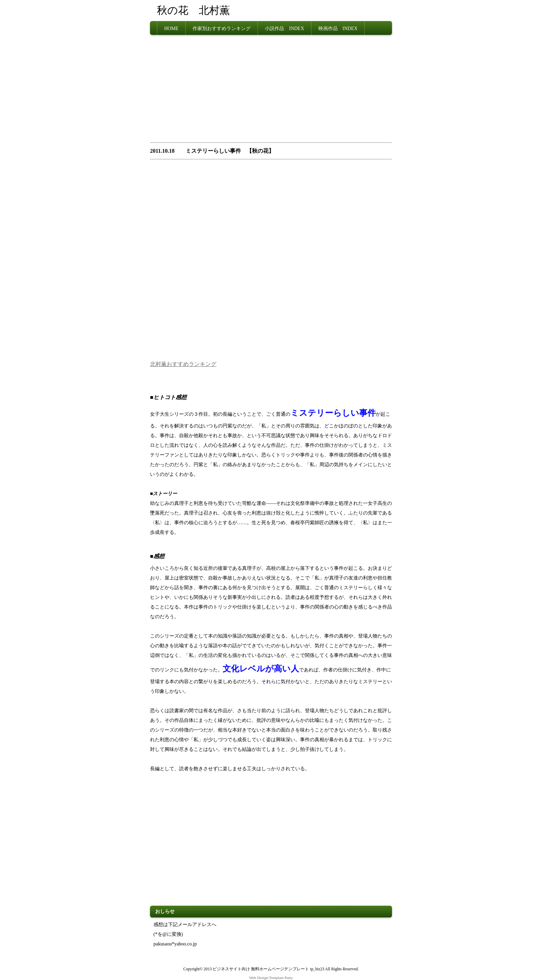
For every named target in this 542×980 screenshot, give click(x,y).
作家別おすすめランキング (222, 28)
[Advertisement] (271, 90)
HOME (171, 28)
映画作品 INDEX (338, 28)
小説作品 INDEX (284, 28)
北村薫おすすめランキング (183, 363)
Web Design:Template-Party (271, 976)
